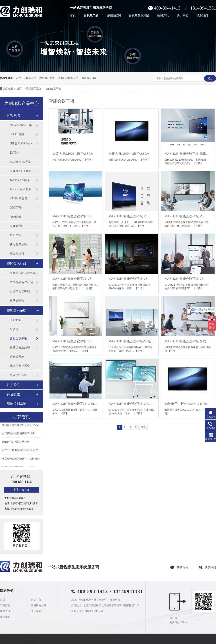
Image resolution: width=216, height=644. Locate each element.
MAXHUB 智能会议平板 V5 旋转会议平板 (76, 279)
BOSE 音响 (17, 134)
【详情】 (89, 160)
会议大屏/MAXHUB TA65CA (73, 154)
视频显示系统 (47, 78)
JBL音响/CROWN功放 (23, 143)
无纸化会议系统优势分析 (16, 442)
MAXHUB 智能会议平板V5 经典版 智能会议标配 (132, 341)
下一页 (133, 427)
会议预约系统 (18, 375)
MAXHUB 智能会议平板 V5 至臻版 (132, 279)
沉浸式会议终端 (20, 291)
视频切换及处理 (20, 348)
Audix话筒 (16, 226)
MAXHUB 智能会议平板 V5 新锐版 (76, 216)
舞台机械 (13, 394)
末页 (143, 427)
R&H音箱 (16, 217)
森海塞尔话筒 (18, 244)
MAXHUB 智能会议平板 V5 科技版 (188, 279)
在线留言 (182, 567)
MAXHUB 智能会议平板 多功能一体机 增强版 (188, 341)
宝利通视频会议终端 (23, 273)
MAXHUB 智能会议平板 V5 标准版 (132, 216)
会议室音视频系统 (26, 78)
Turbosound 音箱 (21, 189)
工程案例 (5, 606)
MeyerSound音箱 (21, 125)
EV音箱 (14, 153)
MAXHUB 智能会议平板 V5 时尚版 (76, 341)
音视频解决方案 (139, 15)
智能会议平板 (53, 89)
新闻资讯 (163, 15)
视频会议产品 (17, 263)
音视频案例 (114, 15)
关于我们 (183, 15)
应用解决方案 (39, 606)
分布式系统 (17, 357)
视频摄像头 (17, 300)
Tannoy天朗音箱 (20, 180)
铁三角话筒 (17, 253)
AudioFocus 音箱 (21, 171)
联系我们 (202, 15)
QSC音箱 (16, 208)
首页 (73, 15)
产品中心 (36, 600)
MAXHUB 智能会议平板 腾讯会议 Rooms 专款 (188, 154)
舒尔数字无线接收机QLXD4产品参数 (22, 426)
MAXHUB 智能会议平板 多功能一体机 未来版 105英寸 (76, 404)
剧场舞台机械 (89, 78)
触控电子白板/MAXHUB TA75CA (188, 404)
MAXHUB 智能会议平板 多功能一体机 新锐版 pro (132, 404)
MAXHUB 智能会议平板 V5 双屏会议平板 (188, 216)
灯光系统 (13, 385)
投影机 (14, 329)
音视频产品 (91, 15)
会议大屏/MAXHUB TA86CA (129, 154)
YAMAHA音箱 (19, 198)
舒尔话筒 (15, 235)
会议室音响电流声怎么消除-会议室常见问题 (26, 451)
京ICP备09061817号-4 (91, 611)
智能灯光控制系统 (68, 78)
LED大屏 (15, 320)
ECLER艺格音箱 (20, 162)
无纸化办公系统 (20, 366)
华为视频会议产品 (21, 282)
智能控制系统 (17, 404)
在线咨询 (21, 490)
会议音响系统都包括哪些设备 (18, 434)
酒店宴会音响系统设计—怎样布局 (21, 459)
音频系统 (13, 116)
